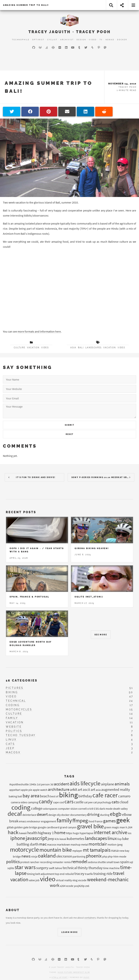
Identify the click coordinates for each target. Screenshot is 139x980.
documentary (78, 815)
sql (131, 862)
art (80, 790)
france (99, 821)
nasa (115, 850)
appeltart (15, 790)
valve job (34, 880)
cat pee (88, 802)
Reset (70, 434)
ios (130, 833)
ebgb (116, 814)
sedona (92, 862)
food (91, 821)
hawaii (23, 833)
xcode (70, 886)
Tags (69, 776)
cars (69, 802)
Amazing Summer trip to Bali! (26, 5)
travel (119, 873)
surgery (42, 868)
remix (67, 862)
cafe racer (105, 795)
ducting (105, 815)
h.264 (129, 827)
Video (93, 40)
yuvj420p (79, 886)
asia (73, 347)
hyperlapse (86, 833)
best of (54, 796)
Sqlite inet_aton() (89, 597)
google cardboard (49, 827)
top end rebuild (64, 874)
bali (81, 347)
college (37, 808)
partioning (79, 856)
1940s (33, 784)
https (69, 833)
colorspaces (50, 809)
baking (13, 796)
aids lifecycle (85, 783)
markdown (63, 844)
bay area (31, 796)
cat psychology (102, 802)
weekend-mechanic (108, 880)
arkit (73, 790)
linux (11, 740)
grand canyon (68, 827)
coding (13, 705)
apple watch (40, 790)
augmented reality (116, 790)
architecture (59, 789)
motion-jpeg (115, 844)
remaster (58, 862)
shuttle (102, 862)
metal (85, 844)
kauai (63, 839)
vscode (82, 880)
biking (12, 692)
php (105, 856)
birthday (85, 796)
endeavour (34, 821)
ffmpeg (80, 821)
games (109, 821)
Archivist (67, 40)
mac (43, 844)
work (55, 885)
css (96, 808)
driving (93, 814)
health (32, 833)
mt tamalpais (97, 850)
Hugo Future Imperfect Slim (74, 972)
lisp (119, 839)
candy (46, 801)
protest (25, 862)
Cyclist (52, 40)
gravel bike (90, 826)
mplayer (77, 851)
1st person (43, 784)
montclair (98, 844)
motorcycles (19, 709)
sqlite (11, 868)
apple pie (27, 790)
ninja (34, 856)
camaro (124, 796)
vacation (33, 347)
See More (101, 635)
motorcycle (24, 850)
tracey (79, 874)
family (12, 718)
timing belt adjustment (41, 874)
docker (65, 815)
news (26, 856)
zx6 (87, 886)
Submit (69, 425)
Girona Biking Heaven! (92, 548)
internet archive (110, 832)
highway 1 (46, 833)
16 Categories (22, 681)
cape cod (58, 802)
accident (61, 784)
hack (13, 832)
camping (33, 802)
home (60, 832)
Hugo (87, 977)
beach (45, 796)
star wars (25, 867)
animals (122, 784)
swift (52, 868)
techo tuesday (21, 735)
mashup (76, 844)
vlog (75, 880)
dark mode (106, 809)
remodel (79, 861)
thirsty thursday (90, 868)
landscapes (94, 347)
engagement (49, 821)
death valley (120, 809)
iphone (18, 838)
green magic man (115, 827)
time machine (111, 868)
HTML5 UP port (60, 977)
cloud (124, 802)
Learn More (69, 932)
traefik (89, 874)
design (52, 815)
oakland (47, 856)
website (14, 727)
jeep (10, 748)
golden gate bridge (26, 827)
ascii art (89, 790)
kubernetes (76, 839)
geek (123, 820)
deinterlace (29, 815)
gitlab (10, 827)
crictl (90, 809)
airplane (108, 784)
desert (42, 814)
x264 (63, 886)
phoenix (94, 856)
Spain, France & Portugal (29, 597)
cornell (82, 809)
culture (20, 347)
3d (52, 784)
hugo (76, 833)
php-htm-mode (117, 856)
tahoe (59, 868)
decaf (15, 814)
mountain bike (56, 850)
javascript (36, 838)
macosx (13, 752)
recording (46, 862)
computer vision (68, 809)
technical (16, 701)
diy (59, 815)
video (45, 347)
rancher (34, 862)
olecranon (64, 856)
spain (125, 862)
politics (14, 731)
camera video (19, 802)
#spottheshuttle (19, 784)
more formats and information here (39, 331)
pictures (15, 688)
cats (10, 744)
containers (90, 918)
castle (79, 802)
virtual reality (64, 880)
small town (113, 862)
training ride (103, 874)
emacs (23, 821)
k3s (57, 839)
